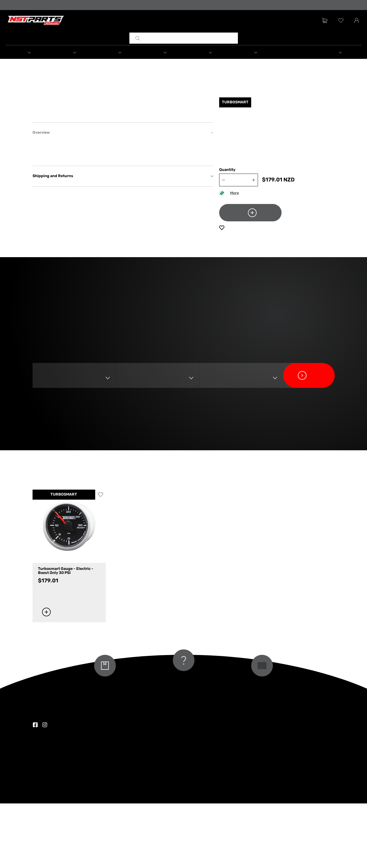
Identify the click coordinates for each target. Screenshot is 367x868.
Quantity (227, 175)
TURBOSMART (64, 559)
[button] (35, 53)
